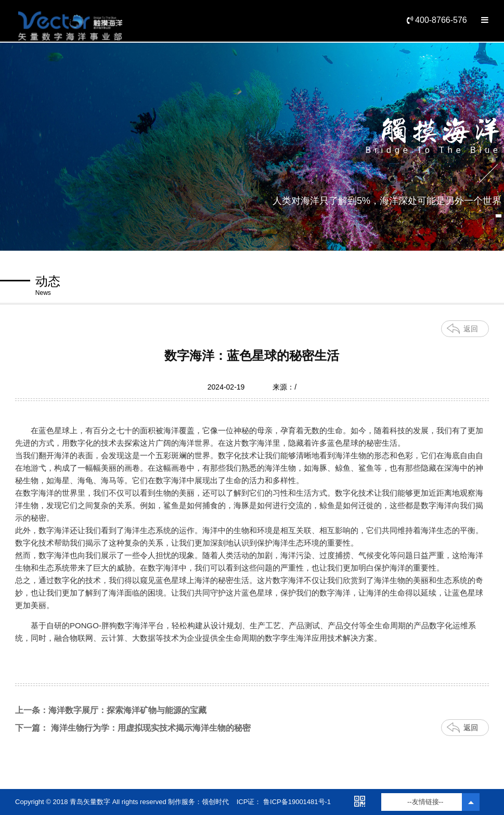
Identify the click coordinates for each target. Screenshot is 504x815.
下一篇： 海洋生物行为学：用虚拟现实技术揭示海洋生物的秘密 (133, 728)
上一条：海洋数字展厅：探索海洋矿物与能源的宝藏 (111, 710)
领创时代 (215, 802)
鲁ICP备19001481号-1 (296, 802)
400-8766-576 (437, 20)
